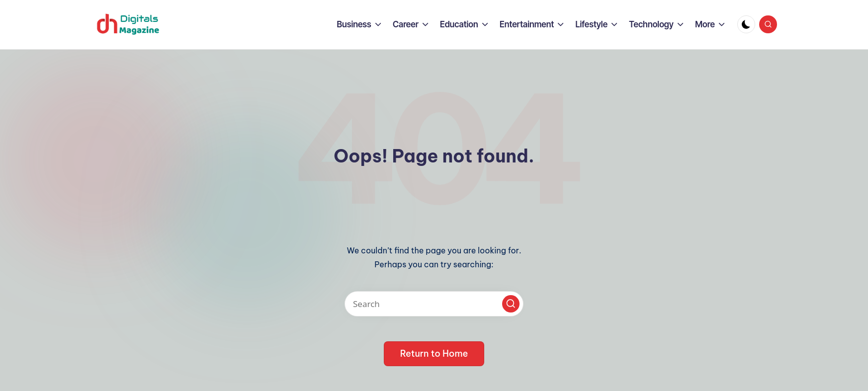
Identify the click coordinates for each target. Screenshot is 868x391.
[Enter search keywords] (434, 304)
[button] (511, 304)
